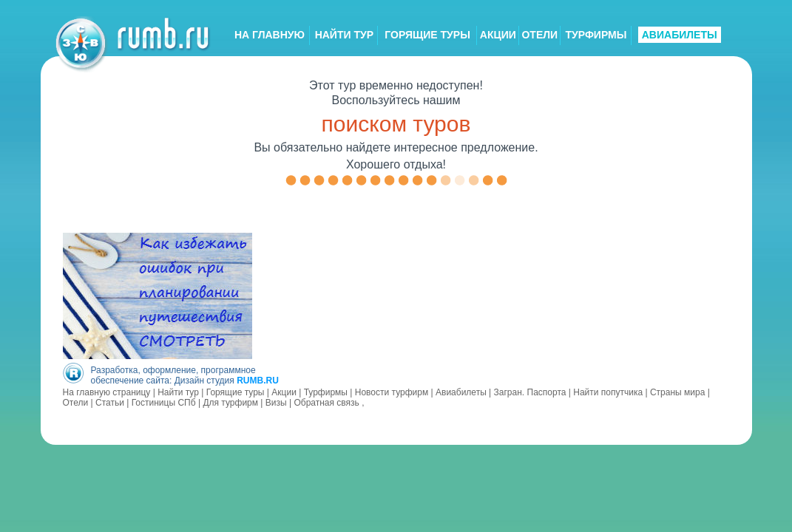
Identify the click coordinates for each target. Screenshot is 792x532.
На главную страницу (107, 392)
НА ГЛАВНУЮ (270, 35)
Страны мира (677, 392)
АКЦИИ (498, 35)
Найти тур (178, 392)
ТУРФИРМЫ (596, 35)
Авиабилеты (461, 392)
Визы (276, 403)
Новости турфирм (392, 392)
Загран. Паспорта (530, 392)
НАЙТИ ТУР (344, 35)
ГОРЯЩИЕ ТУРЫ (427, 35)
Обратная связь (326, 403)
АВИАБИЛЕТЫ (680, 35)
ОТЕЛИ (539, 35)
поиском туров (396, 124)
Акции (284, 392)
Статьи (110, 403)
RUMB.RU (258, 381)
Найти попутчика (608, 392)
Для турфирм (230, 403)
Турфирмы (326, 392)
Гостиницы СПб (164, 403)
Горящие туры (236, 392)
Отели (76, 403)
